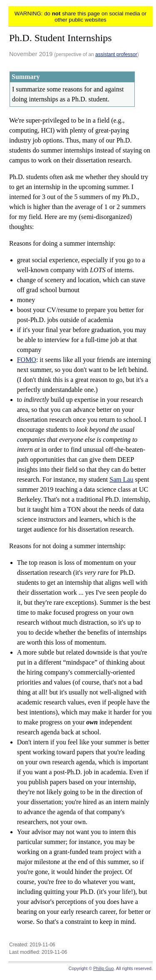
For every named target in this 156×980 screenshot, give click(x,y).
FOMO (27, 360)
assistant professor (116, 54)
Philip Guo (103, 968)
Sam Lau (121, 479)
